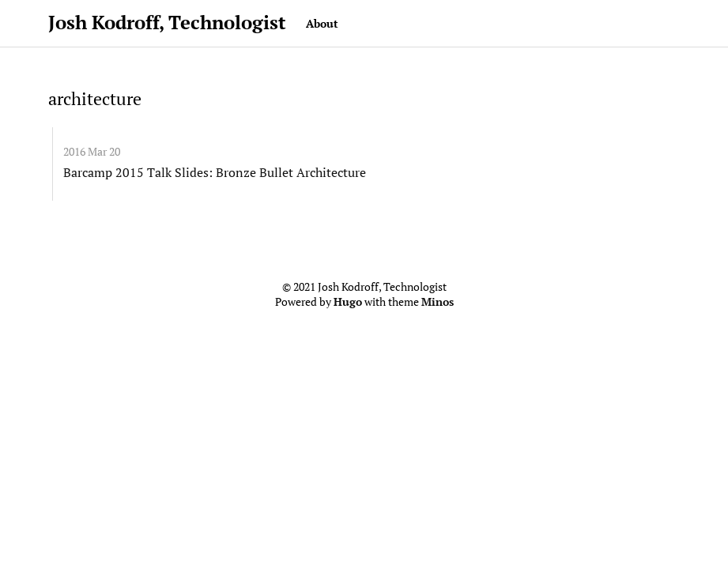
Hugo (348, 302)
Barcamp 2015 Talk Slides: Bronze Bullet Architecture (215, 172)
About (322, 23)
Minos (438, 302)
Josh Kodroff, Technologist (167, 22)
